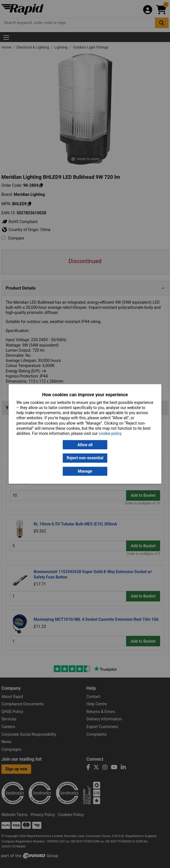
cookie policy (110, 433)
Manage (85, 471)
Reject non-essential (85, 458)
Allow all (85, 445)
